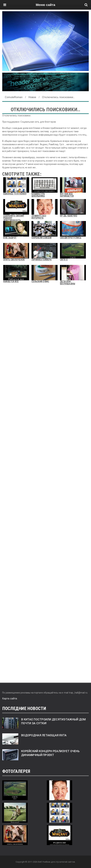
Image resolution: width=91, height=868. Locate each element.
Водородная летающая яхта (44, 735)
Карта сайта (10, 699)
